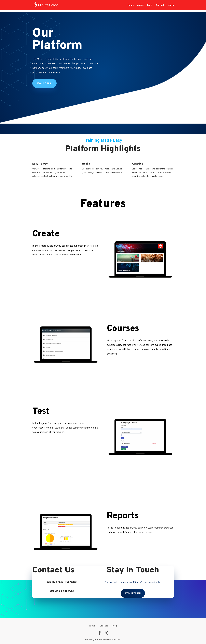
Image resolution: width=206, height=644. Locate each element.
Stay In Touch (133, 593)
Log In (171, 5)
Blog (150, 5)
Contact (160, 5)
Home (131, 5)
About (140, 5)
